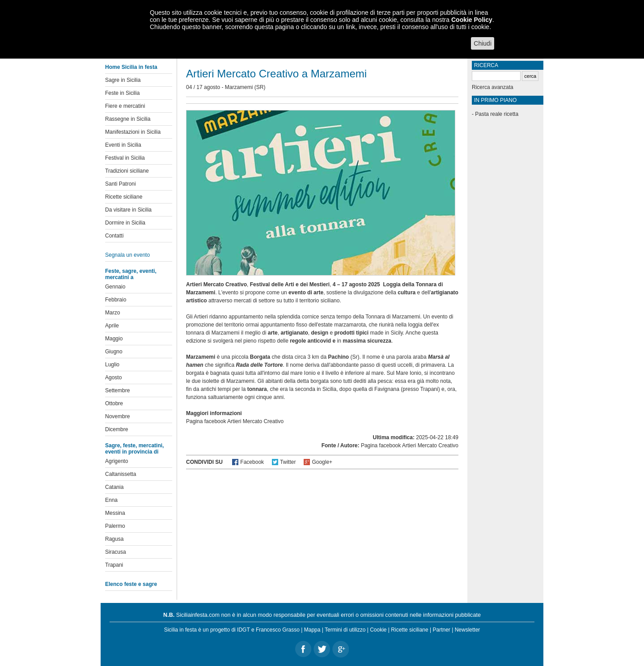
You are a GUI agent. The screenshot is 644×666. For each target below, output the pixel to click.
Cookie (378, 630)
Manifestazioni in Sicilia (133, 132)
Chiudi (483, 43)
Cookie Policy (472, 20)
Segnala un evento (127, 255)
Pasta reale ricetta (497, 114)
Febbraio (116, 300)
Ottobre (114, 403)
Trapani (114, 565)
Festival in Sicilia (125, 158)
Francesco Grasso (278, 630)
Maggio (114, 339)
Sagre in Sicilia (123, 80)
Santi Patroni (121, 184)
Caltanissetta (121, 474)
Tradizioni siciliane (127, 171)
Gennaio (115, 287)
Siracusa (116, 552)
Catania (114, 487)
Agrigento (117, 461)
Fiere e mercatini (125, 106)
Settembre (117, 390)
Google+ (322, 462)
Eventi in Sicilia (123, 145)
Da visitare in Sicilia (128, 210)
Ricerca (486, 65)
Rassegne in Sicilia (128, 119)
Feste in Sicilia (122, 93)
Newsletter (468, 630)
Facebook (252, 462)
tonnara (257, 389)
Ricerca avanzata (493, 87)
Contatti (114, 236)
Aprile (112, 326)
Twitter (288, 462)
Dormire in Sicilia (125, 223)
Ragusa (114, 539)
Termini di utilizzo (345, 630)
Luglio (112, 365)
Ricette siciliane (124, 197)
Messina (115, 513)
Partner (442, 630)
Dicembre (117, 429)
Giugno (114, 352)
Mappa (312, 630)
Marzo (112, 313)
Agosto (113, 378)
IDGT (243, 630)
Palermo (115, 526)
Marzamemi (239, 87)
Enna (111, 500)
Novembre (117, 416)
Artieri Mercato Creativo (255, 421)
